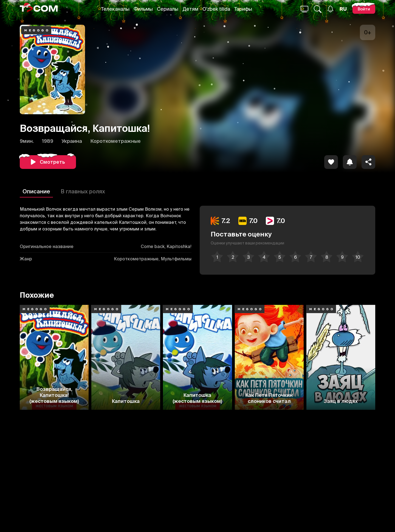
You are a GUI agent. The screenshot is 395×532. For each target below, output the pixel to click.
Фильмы (143, 9)
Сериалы (168, 9)
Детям (190, 9)
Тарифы (243, 9)
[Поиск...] (304, 9)
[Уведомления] (330, 9)
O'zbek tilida (216, 9)
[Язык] (343, 9)
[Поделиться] (368, 162)
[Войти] (364, 9)
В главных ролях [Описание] (83, 191)
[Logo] (39, 9)
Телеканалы (115, 9)
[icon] (331, 162)
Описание (36, 191)
